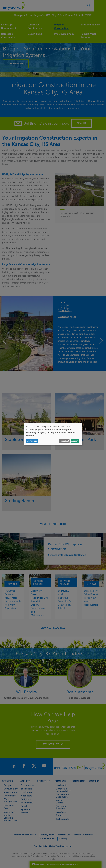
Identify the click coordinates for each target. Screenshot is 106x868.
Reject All (64, 441)
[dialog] (53, 434)
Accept (75, 441)
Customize (32, 441)
